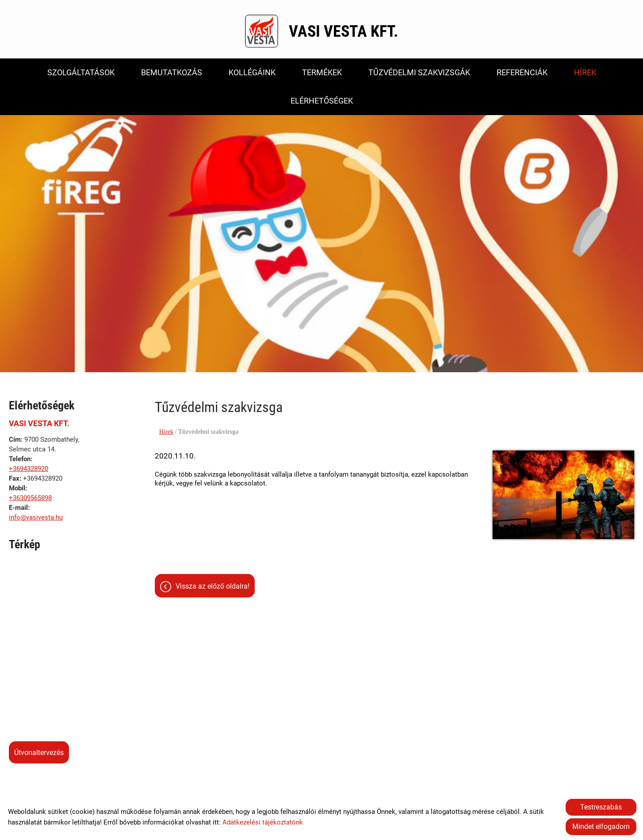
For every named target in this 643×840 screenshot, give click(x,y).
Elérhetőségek (322, 101)
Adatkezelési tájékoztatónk (263, 822)
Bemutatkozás (172, 72)
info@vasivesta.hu (36, 518)
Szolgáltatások (81, 72)
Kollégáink (252, 72)
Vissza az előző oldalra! (212, 587)
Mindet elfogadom (601, 827)
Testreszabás (601, 807)
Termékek (322, 72)
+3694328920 (29, 469)
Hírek (585, 72)
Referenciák (522, 72)
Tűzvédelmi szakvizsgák (419, 72)
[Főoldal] (262, 32)
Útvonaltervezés (39, 753)
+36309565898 (30, 498)
